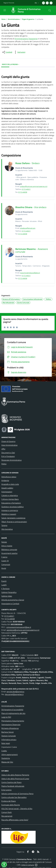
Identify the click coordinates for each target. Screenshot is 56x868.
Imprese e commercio (10, 510)
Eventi (4, 581)
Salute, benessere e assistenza (13, 518)
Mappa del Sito (7, 762)
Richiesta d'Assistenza (10, 728)
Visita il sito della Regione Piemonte (15, 775)
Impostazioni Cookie (9, 747)
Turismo (4, 525)
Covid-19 (5, 561)
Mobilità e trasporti (9, 514)
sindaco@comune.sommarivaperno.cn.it (34, 186)
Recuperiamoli (7, 816)
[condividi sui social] (7, 52)
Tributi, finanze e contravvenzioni (14, 522)
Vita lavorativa (7, 529)
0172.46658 (23, 192)
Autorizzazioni (7, 492)
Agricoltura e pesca (9, 477)
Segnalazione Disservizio (11, 725)
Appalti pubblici (7, 488)
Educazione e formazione (11, 503)
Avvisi (4, 568)
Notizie (4, 542)
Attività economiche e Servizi (13, 600)
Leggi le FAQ (6, 717)
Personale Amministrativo (11, 460)
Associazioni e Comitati (10, 604)
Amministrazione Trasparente (26, 39)
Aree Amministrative (9, 445)
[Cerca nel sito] (50, 10)
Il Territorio (5, 589)
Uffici (3, 449)
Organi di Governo (8, 441)
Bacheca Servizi (7, 732)
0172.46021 (26, 189)
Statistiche (6, 758)
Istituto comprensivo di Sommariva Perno (17, 794)
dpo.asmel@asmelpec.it (14, 694)
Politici (4, 464)
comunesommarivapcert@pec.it (19, 627)
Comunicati (6, 564)
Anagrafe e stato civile (10, 484)
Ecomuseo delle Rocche (11, 805)
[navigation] (5, 10)
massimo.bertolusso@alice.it (30, 273)
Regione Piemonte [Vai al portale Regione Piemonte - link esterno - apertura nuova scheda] (9, 3)
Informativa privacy (9, 740)
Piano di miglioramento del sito (13, 713)
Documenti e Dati (8, 453)
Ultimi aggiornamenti (10, 754)
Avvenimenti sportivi (9, 553)
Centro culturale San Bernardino (14, 797)
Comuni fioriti (7, 812)
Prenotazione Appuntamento (13, 721)
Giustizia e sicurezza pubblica (12, 507)
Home (3, 19)
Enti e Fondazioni (8, 456)
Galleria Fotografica (9, 592)
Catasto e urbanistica (10, 495)
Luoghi (4, 585)
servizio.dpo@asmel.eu (15, 692)
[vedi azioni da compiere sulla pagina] (19, 52)
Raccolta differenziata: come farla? (15, 820)
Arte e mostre (7, 546)
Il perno (4, 557)
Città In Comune (28, 865)
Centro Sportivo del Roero (11, 782)
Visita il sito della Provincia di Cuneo (15, 779)
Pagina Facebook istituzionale (13, 786)
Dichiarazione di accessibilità (12, 710)
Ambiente (5, 480)
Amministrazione (14, 19)
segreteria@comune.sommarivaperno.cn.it (23, 630)
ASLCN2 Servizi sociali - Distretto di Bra (17, 809)
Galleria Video (7, 596)
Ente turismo (6, 790)
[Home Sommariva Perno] (27, 10)
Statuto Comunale (9, 736)
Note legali (6, 743)
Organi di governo (28, 19)
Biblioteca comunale (9, 549)
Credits (4, 751)
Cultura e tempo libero (10, 499)
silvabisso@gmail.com (28, 228)
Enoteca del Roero (9, 801)
